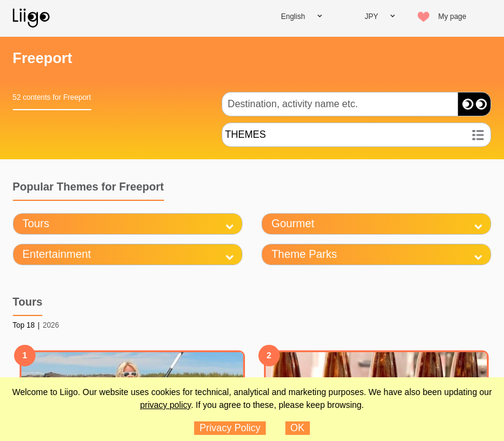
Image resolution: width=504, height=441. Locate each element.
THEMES (245, 134)
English (293, 17)
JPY (371, 17)
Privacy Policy (230, 428)
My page (452, 17)
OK (297, 428)
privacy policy (166, 405)
